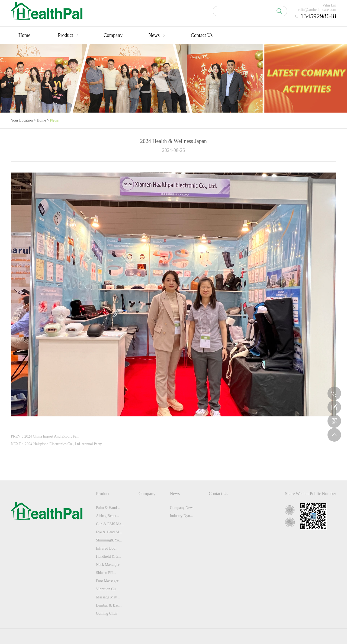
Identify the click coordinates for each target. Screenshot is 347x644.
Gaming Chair (107, 613)
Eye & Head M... (109, 532)
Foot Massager (107, 581)
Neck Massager (108, 565)
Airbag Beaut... (108, 516)
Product (69, 35)
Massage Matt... (108, 597)
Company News (182, 508)
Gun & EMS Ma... (110, 524)
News (157, 35)
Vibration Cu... (107, 589)
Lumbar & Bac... (109, 605)
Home (24, 35)
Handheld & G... (109, 557)
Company (113, 35)
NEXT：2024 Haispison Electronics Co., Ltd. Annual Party (56, 444)
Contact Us (202, 35)
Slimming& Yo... (109, 540)
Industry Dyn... (181, 516)
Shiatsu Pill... (106, 573)
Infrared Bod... (107, 548)
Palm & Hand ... (108, 508)
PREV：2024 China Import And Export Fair (45, 436)
